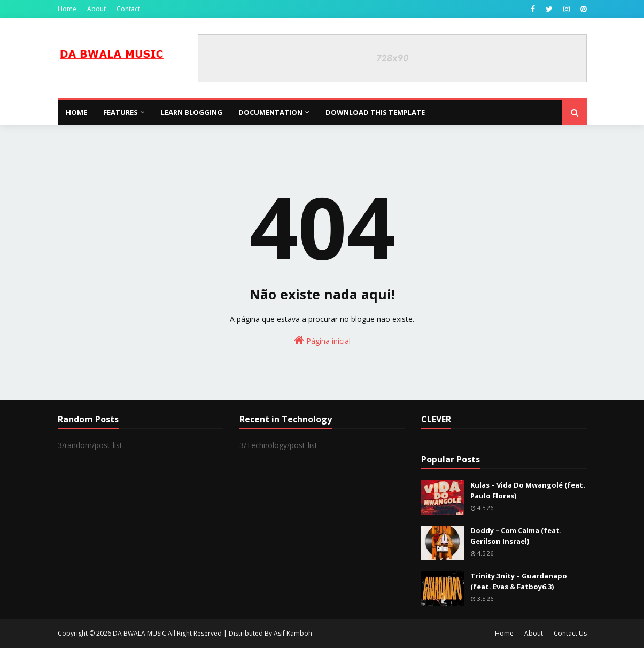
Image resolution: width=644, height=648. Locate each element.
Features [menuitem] (121, 112)
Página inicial (322, 340)
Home (67, 9)
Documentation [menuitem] (270, 112)
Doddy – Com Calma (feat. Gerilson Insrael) (516, 536)
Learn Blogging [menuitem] (192, 112)
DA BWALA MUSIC (139, 633)
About (96, 9)
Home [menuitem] (76, 112)
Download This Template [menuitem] (375, 112)
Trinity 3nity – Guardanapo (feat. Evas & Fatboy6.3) (519, 581)
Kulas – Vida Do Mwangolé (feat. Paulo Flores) (528, 490)
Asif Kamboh (293, 633)
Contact (128, 9)
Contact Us (570, 633)
